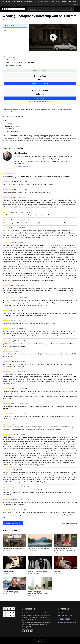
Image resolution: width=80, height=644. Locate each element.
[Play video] (53, 37)
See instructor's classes (22, 167)
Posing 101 (58, 571)
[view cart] (64, 2)
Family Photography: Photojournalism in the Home (38, 593)
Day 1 (6, 30)
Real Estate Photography (11, 592)
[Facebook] (27, 631)
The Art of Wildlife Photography (39, 549)
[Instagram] (32, 631)
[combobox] (50, 9)
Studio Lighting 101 (9, 571)
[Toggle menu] (77, 9)
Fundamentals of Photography (13, 549)
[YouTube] (23, 631)
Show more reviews (13, 523)
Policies (40, 641)
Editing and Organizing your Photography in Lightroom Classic (65, 550)
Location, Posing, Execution (38, 571)
